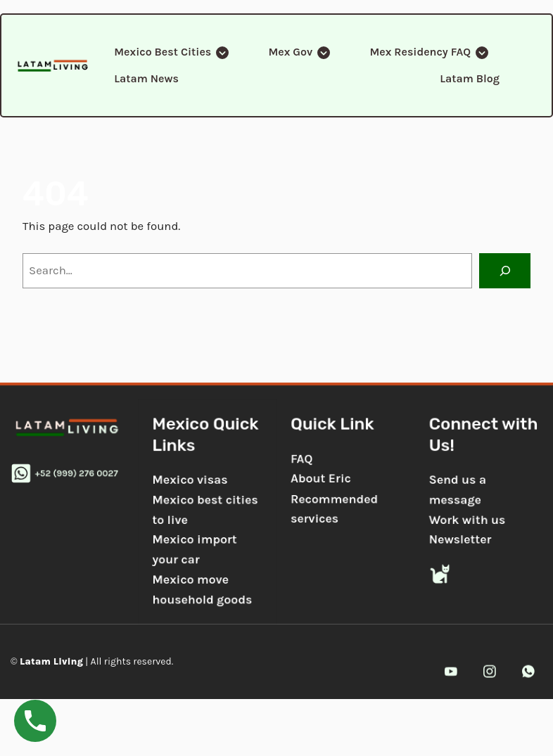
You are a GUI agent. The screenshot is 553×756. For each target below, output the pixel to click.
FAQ (302, 458)
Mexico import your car (193, 550)
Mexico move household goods (201, 590)
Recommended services (335, 508)
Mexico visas (188, 479)
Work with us (471, 520)
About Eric (321, 478)
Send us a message (461, 489)
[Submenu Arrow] (221, 52)
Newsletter (464, 540)
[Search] (505, 271)
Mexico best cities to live (204, 510)
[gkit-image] (53, 65)
